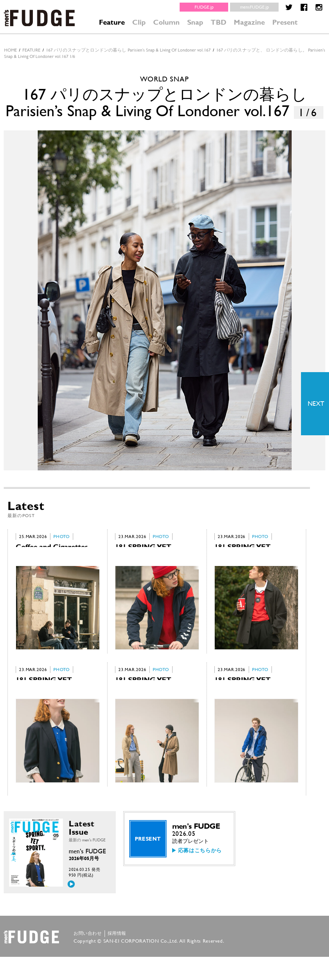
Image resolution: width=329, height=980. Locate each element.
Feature (112, 22)
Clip (139, 22)
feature (31, 50)
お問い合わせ (88, 956)
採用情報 (117, 956)
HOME (10, 50)
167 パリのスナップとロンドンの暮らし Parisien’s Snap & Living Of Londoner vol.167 (128, 50)
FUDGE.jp (204, 7)
